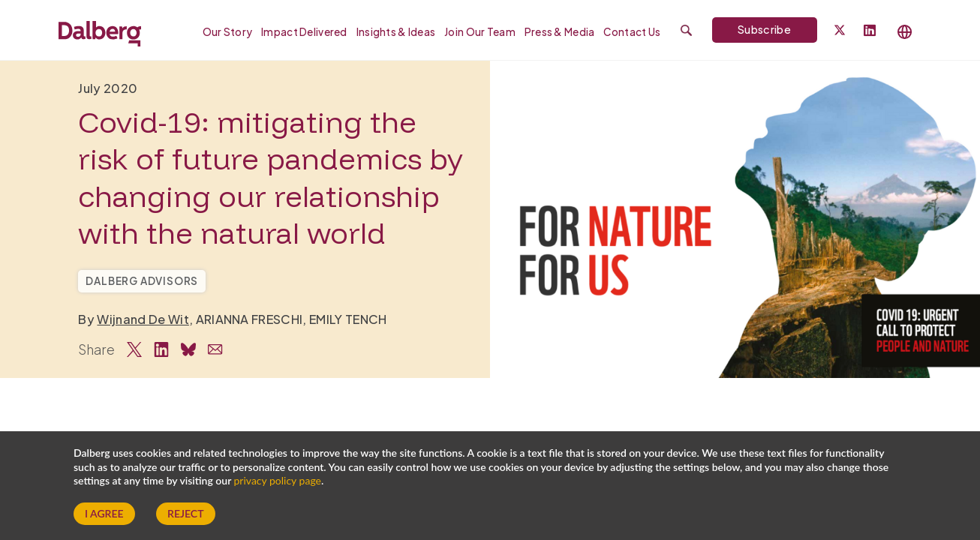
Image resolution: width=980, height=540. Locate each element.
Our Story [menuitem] (228, 32)
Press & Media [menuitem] (560, 32)
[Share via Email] (215, 349)
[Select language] (905, 32)
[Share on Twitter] (134, 349)
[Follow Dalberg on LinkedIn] (870, 31)
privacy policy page (278, 480)
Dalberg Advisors (142, 281)
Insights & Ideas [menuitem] (396, 32)
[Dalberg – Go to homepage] (100, 31)
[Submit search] (686, 30)
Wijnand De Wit (143, 319)
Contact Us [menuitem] (632, 32)
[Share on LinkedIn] (161, 349)
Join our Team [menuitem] (480, 32)
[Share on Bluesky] (188, 349)
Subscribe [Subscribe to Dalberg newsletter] (764, 29)
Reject (185, 513)
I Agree (104, 513)
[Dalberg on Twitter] (840, 30)
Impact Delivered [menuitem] (304, 32)
